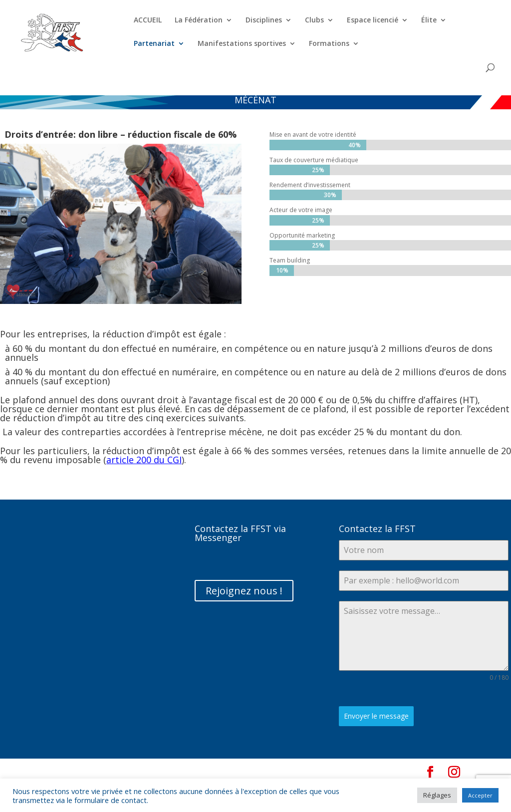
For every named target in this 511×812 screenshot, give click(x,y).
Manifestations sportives (242, 44)
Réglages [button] (437, 795)
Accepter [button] (480, 795)
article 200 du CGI (144, 460)
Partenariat (154, 44)
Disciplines (264, 20)
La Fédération (199, 20)
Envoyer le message (376, 716)
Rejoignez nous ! (244, 591)
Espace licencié (373, 20)
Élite (429, 20)
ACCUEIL (148, 20)
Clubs (314, 20)
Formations (329, 44)
